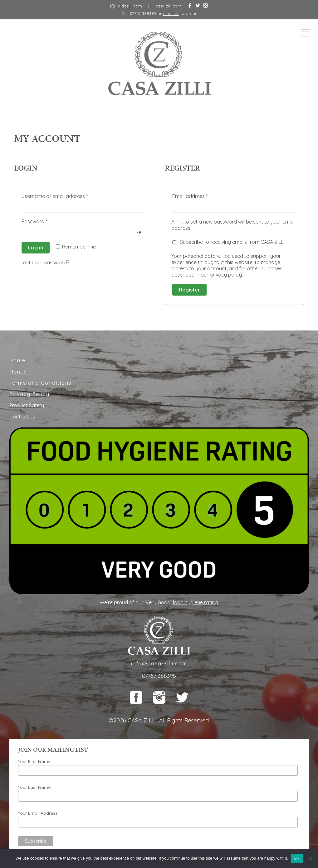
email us (171, 13)
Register (189, 290)
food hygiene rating (195, 602)
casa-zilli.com (168, 6)
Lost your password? (45, 263)
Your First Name (34, 761)
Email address (190, 196)
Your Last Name (34, 787)
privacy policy (226, 275)
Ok (297, 858)
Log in (36, 248)
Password (34, 221)
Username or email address (55, 196)
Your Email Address (38, 813)
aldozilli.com (130, 6)
